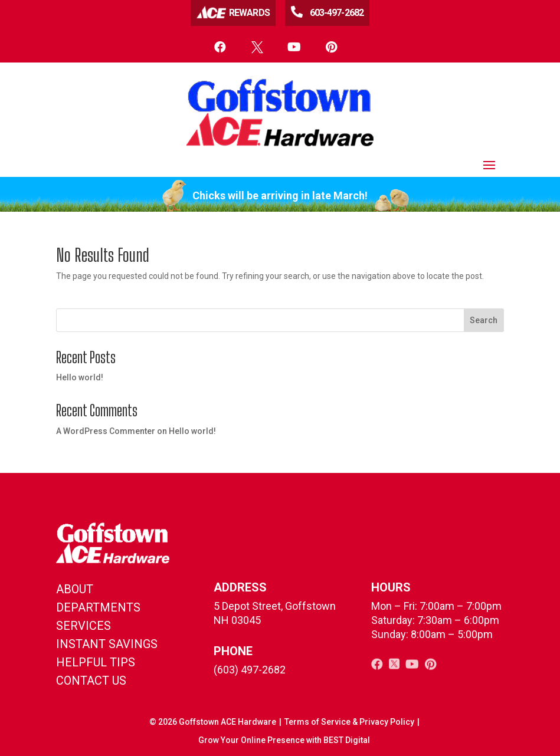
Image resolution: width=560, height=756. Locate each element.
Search (484, 320)
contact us (91, 681)
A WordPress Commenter (106, 431)
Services (83, 626)
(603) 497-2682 (250, 670)
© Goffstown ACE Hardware (213, 722)
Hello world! (80, 377)
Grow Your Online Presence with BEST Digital (284, 740)
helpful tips (96, 662)
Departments (98, 607)
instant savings (107, 644)
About (75, 589)
